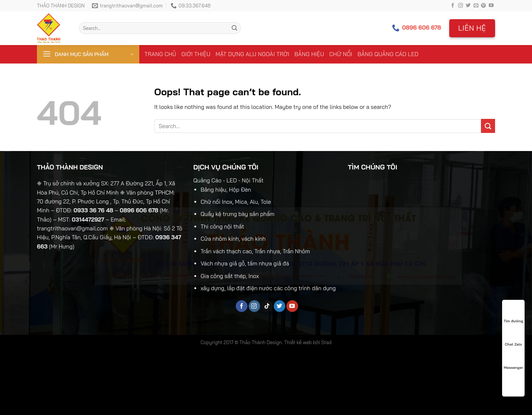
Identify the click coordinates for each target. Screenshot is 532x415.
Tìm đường (513, 314)
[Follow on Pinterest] (483, 6)
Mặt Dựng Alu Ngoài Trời (253, 54)
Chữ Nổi (341, 54)
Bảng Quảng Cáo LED (388, 54)
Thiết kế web (298, 342)
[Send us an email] (476, 6)
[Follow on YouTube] (491, 6)
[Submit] (234, 28)
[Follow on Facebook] (453, 6)
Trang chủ (160, 54)
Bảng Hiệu (309, 54)
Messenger (513, 361)
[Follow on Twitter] (468, 6)
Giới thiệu (196, 54)
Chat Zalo (514, 337)
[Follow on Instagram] (461, 6)
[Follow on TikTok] (267, 306)
